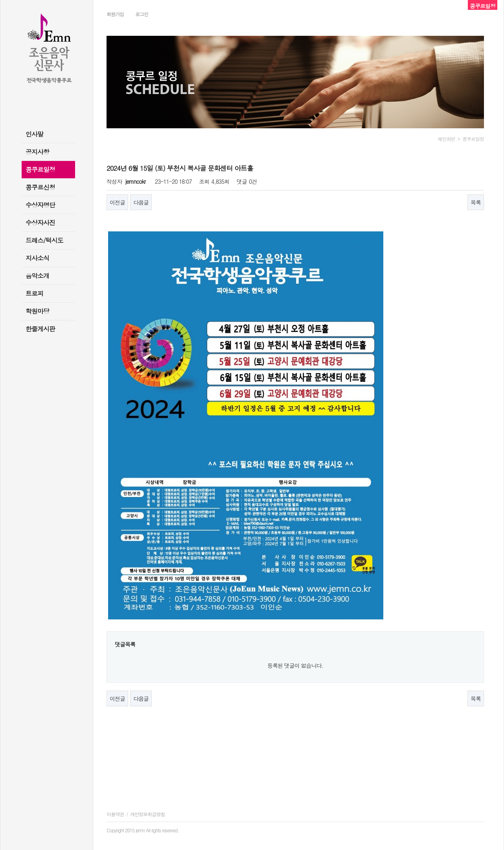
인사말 (34, 134)
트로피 (34, 293)
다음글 (141, 202)
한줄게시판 (40, 329)
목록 (476, 202)
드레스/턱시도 (44, 240)
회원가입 (115, 14)
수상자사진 (40, 223)
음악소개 (37, 276)
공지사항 (37, 152)
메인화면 (447, 139)
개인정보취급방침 (147, 814)
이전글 (117, 202)
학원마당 (37, 311)
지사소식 (37, 258)
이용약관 (115, 814)
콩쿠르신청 (40, 187)
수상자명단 (40, 205)
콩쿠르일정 (40, 169)
